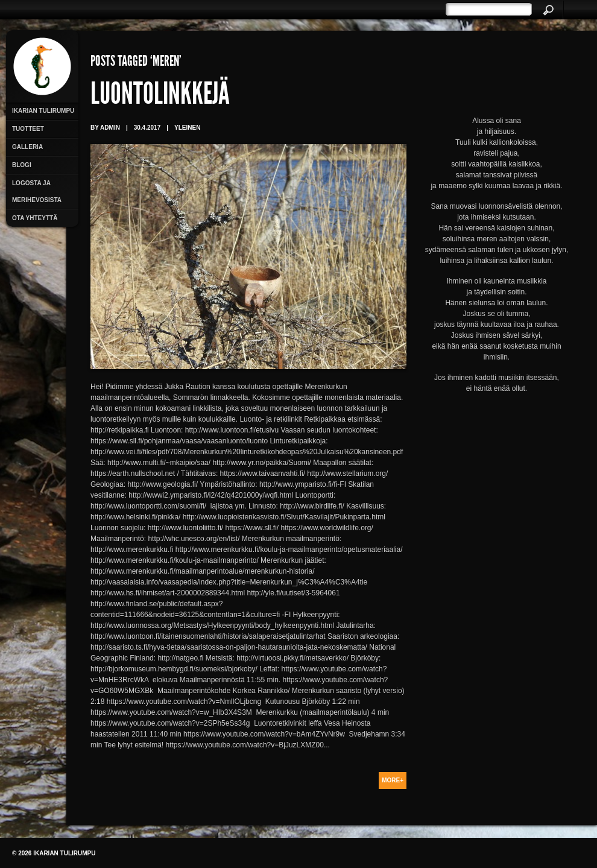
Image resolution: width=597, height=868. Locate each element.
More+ (393, 780)
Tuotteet (28, 129)
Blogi (22, 165)
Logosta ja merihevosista (37, 192)
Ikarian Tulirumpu (43, 111)
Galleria (27, 147)
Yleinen (187, 128)
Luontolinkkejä (160, 97)
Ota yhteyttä (35, 218)
